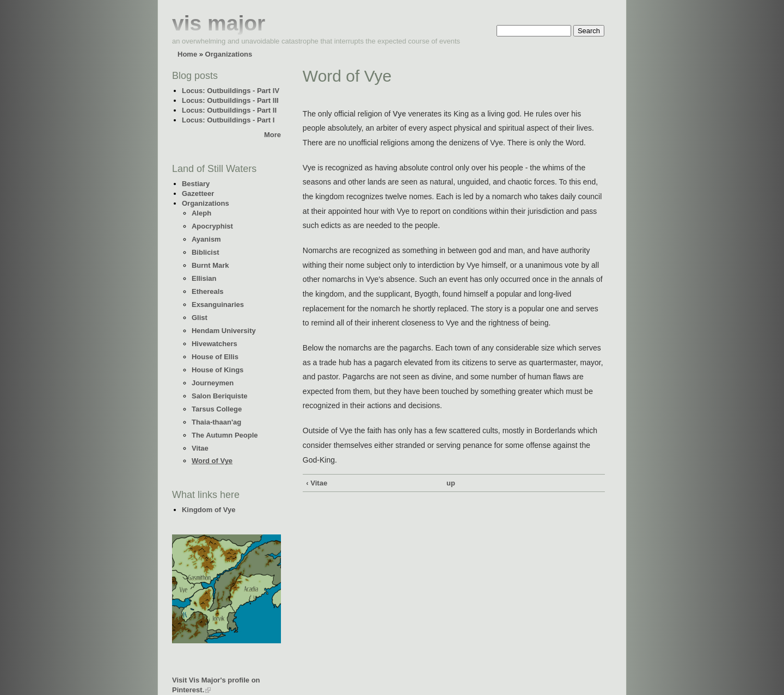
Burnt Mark (210, 265)
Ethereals (208, 291)
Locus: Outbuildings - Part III (230, 100)
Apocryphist (212, 226)
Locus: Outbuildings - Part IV (231, 91)
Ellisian (204, 278)
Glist (200, 318)
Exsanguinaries (218, 305)
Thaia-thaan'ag (216, 422)
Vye (399, 114)
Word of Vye (212, 461)
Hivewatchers (215, 344)
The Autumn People (225, 435)
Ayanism (206, 239)
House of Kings (218, 370)
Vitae (200, 448)
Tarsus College (217, 409)
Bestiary (196, 184)
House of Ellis (215, 357)
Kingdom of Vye (209, 510)
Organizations (229, 54)
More (272, 135)
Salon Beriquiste (220, 396)
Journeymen (213, 383)
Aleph (201, 213)
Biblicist (206, 252)
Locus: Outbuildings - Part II (229, 110)
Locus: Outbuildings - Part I (228, 120)
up (451, 483)
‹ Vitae (317, 483)
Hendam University (224, 331)
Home (187, 54)
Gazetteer (198, 193)
